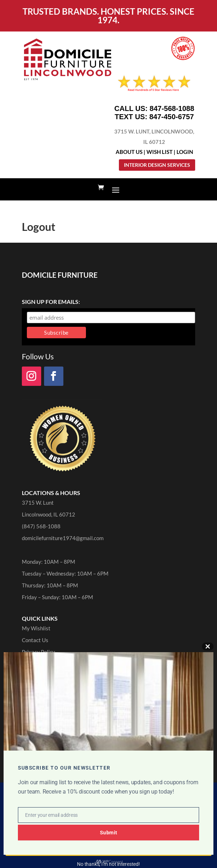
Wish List (160, 152)
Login (185, 152)
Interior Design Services (157, 165)
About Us (129, 152)
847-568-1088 (172, 108)
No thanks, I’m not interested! (108, 864)
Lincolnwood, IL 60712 (49, 514)
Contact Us (35, 640)
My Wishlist (36, 628)
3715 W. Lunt (38, 503)
